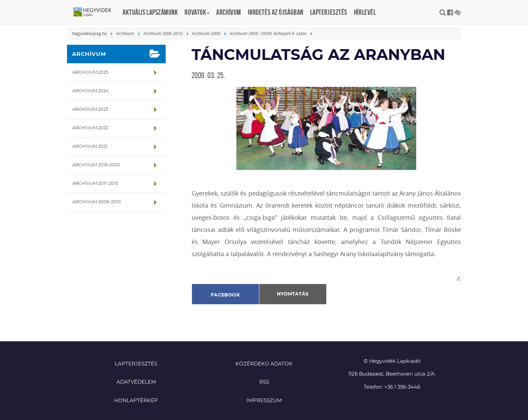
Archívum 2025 (90, 73)
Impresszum (264, 401)
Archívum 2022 (90, 128)
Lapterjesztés (329, 12)
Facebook (225, 295)
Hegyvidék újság (96, 12)
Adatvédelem (136, 382)
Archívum (228, 12)
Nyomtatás (293, 294)
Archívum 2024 (91, 91)
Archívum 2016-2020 (96, 165)
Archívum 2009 (206, 33)
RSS (264, 382)
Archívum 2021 (90, 147)
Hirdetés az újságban (276, 12)
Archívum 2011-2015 (95, 184)
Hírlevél (365, 12)
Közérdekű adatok (264, 364)
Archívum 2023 (90, 110)
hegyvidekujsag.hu (89, 33)
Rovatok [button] (197, 12)
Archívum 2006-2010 (163, 33)
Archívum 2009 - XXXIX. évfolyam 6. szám (268, 33)
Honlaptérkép (136, 401)
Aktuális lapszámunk (150, 12)
